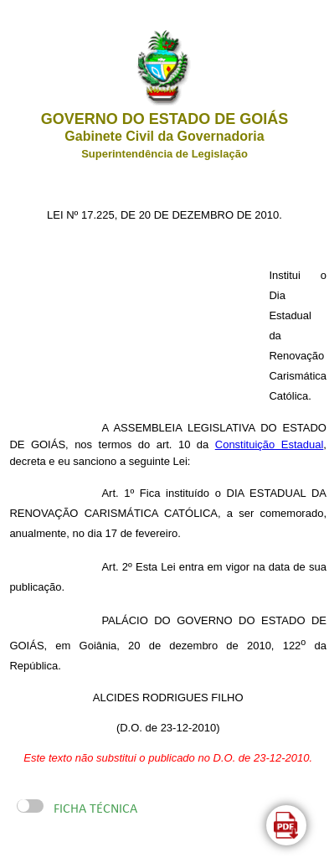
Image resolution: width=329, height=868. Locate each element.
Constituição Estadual (270, 444)
